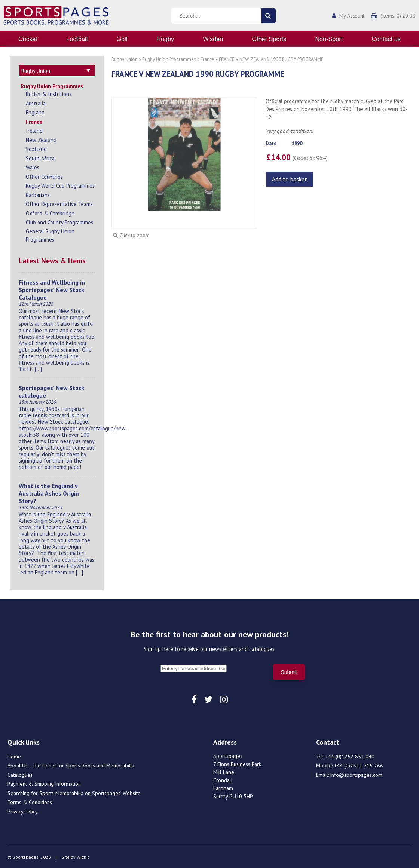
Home (14, 757)
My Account (352, 16)
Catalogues (20, 775)
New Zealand (41, 140)
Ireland (34, 131)
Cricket (28, 39)
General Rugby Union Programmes (50, 235)
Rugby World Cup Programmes (60, 186)
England (35, 112)
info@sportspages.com (356, 775)
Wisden (213, 39)
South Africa (40, 158)
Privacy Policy (23, 812)
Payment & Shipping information (44, 784)
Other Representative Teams (59, 204)
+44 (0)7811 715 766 (359, 766)
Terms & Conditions (30, 802)
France (34, 122)
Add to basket (290, 179)
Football (77, 39)
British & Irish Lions (49, 94)
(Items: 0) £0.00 (398, 16)
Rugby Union (125, 59)
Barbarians (38, 195)
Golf (122, 39)
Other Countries (44, 177)
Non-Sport (329, 39)
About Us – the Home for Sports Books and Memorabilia (71, 766)
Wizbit (83, 857)
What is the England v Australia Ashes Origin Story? (49, 493)
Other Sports (269, 39)
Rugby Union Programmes (52, 86)
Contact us (386, 39)
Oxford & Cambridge (50, 213)
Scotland (36, 149)
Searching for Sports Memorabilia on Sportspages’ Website (74, 793)
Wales (33, 167)
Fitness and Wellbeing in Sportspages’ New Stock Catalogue (52, 290)
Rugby (165, 39)
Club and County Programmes (59, 222)
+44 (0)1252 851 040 (350, 757)
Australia (36, 103)
